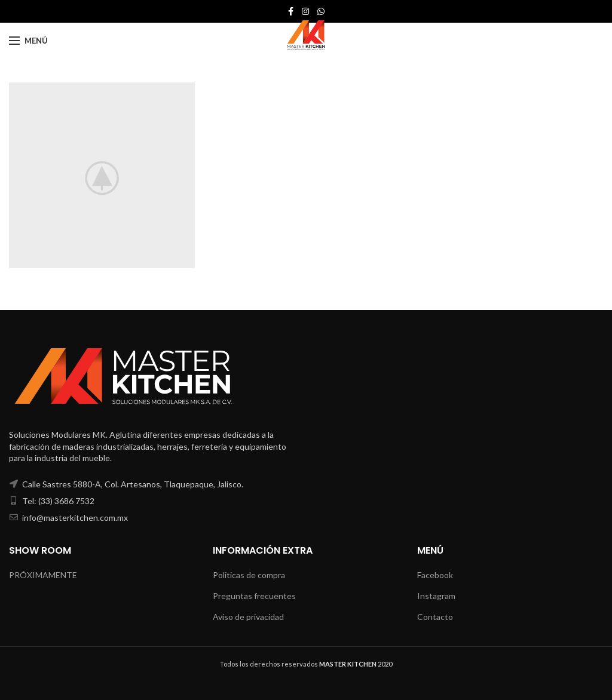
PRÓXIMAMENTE (43, 575)
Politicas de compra (249, 575)
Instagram (436, 596)
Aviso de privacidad (248, 617)
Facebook (435, 575)
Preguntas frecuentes (254, 596)
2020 (356, 664)
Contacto (435, 617)
